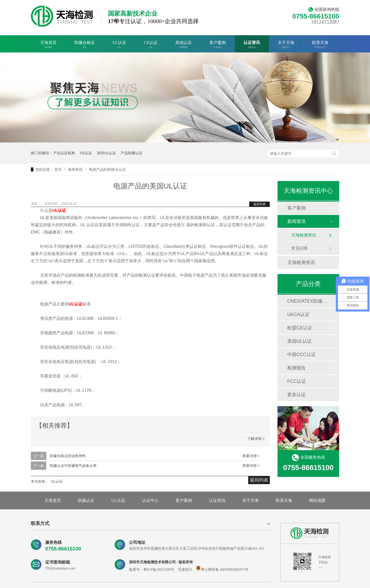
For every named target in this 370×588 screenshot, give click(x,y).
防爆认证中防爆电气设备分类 (73, 466)
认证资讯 (252, 45)
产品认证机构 (64, 153)
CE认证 (151, 45)
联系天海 (320, 45)
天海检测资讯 (304, 235)
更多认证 (297, 395)
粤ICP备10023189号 (159, 570)
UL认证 (119, 45)
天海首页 (48, 45)
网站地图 (317, 500)
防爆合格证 (85, 45)
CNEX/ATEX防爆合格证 (308, 301)
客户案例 (218, 45)
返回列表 (260, 204)
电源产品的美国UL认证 (107, 169)
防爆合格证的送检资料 (68, 456)
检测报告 (297, 368)
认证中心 (150, 500)
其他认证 (183, 45)
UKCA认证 (298, 314)
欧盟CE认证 (300, 328)
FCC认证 (297, 381)
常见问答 (300, 248)
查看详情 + (251, 456)
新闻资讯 (76, 169)
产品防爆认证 (132, 153)
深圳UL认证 (106, 153)
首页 (59, 169)
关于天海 (286, 45)
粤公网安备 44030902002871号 (222, 570)
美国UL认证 (299, 341)
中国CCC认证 (302, 355)
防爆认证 (86, 500)
